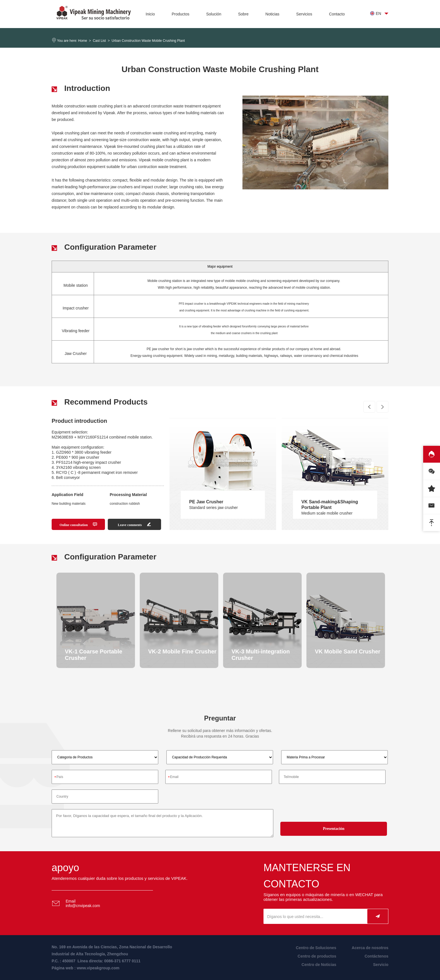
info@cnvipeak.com (83, 906)
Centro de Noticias (319, 965)
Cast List (99, 41)
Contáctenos (376, 956)
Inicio (150, 14)
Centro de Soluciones (316, 948)
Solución (214, 14)
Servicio (381, 965)
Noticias (272, 14)
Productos (181, 14)
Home (82, 41)
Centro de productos (317, 956)
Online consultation (78, 525)
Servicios (304, 14)
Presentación (334, 829)
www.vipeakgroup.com (98, 968)
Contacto (337, 14)
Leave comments (135, 525)
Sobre (243, 14)
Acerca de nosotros (370, 948)
